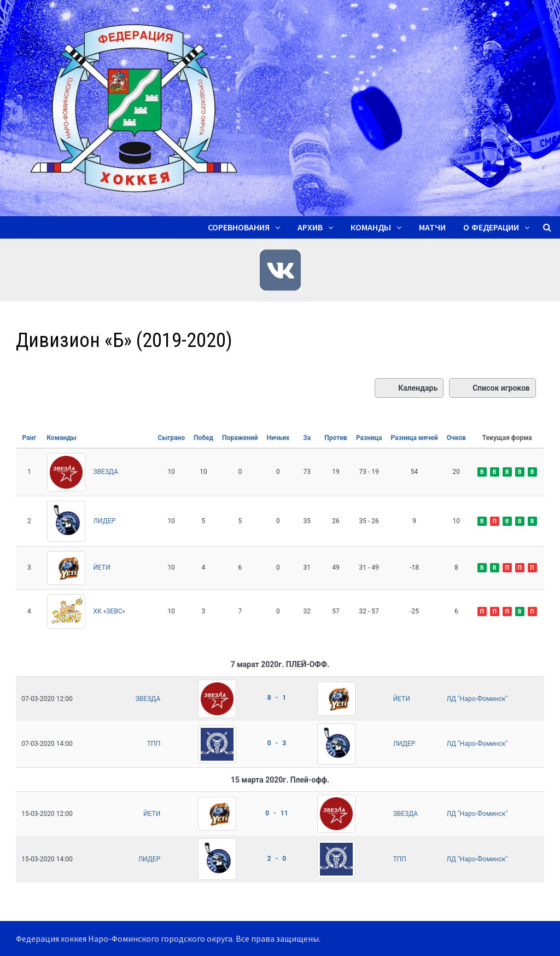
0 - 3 (277, 743)
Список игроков (492, 388)
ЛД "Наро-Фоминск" (477, 699)
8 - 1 (277, 698)
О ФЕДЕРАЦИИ (491, 227)
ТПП (154, 744)
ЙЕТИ (102, 567)
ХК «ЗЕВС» (110, 611)
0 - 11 (276, 813)
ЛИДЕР (105, 521)
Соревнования (239, 227)
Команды (371, 227)
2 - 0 (277, 859)
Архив (310, 227)
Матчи (432, 227)
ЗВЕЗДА (106, 472)
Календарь (409, 388)
